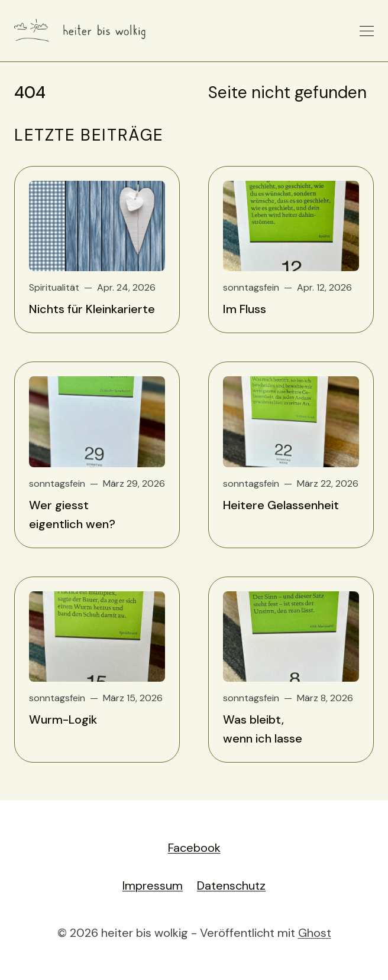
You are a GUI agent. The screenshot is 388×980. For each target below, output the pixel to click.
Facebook (194, 848)
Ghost (315, 933)
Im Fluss (245, 309)
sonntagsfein (251, 287)
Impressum (153, 885)
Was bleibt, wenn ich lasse (263, 729)
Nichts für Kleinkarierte (92, 309)
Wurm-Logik (63, 719)
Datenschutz (231, 885)
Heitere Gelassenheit (281, 505)
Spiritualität (54, 287)
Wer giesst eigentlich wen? (72, 515)
